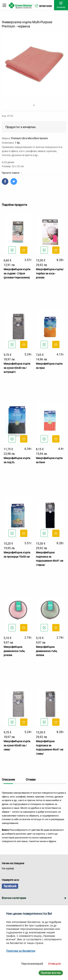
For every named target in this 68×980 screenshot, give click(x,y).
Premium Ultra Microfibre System (29, 138)
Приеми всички (51, 973)
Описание (8, 780)
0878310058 (45, 6)
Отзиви (31, 780)
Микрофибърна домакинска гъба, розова (14, 651)
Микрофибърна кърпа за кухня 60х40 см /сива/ (17, 745)
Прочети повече (12, 173)
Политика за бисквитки (21, 951)
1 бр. (18, 143)
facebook (10, 886)
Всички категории (14, 898)
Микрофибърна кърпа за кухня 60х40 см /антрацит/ (17, 368)
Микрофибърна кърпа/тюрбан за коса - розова (50, 273)
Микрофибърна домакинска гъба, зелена (47, 651)
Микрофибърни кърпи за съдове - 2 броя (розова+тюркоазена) (17, 273)
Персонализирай (32, 964)
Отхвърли (54, 964)
